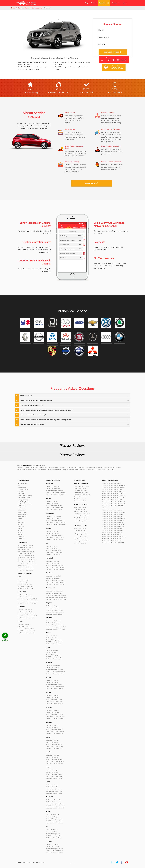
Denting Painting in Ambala (26, 629)
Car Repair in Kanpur (52, 697)
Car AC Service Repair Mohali (54, 746)
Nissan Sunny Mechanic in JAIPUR (112, 516)
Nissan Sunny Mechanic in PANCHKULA (114, 537)
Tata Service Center (80, 499)
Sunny (27, 8)
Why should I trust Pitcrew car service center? (36, 400)
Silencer (20, 535)
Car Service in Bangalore (53, 487)
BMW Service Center (80, 510)
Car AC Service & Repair (25, 496)
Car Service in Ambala (24, 625)
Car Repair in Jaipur (52, 653)
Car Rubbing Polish (23, 502)
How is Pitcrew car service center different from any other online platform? (46, 420)
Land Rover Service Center (82, 514)
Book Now (104, 3)
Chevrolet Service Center (81, 487)
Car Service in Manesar (53, 725)
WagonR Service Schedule (25, 545)
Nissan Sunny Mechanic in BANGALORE (114, 492)
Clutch (19, 520)
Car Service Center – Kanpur (54, 704)
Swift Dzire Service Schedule (26, 552)
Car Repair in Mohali (52, 742)
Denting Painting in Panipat (54, 819)
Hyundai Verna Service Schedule (27, 560)
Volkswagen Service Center (82, 520)
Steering (20, 533)
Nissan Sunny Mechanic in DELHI (112, 500)
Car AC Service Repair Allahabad (27, 616)
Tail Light (20, 528)
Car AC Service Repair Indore (54, 642)
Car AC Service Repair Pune (54, 836)
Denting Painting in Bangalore (55, 491)
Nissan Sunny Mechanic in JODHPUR (113, 520)
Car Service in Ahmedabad (25, 595)
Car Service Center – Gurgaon (55, 614)
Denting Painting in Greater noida (56, 595)
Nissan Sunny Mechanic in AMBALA (113, 489)
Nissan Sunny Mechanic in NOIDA (112, 535)
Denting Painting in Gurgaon (54, 610)
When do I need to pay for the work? (33, 424)
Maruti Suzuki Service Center (83, 495)
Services (116, 3)
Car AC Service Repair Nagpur (55, 776)
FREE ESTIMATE (5, 640)
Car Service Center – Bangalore (55, 495)
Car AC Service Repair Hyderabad (56, 627)
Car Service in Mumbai (52, 755)
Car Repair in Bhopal (52, 503)
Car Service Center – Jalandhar (55, 674)
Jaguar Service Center (80, 512)
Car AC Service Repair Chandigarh (56, 522)
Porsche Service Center (81, 518)
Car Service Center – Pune (54, 838)
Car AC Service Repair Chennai (55, 537)
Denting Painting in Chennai (54, 535)
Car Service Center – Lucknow (55, 719)
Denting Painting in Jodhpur (54, 685)
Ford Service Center (80, 489)
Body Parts (21, 537)
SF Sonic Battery (22, 514)
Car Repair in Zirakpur (52, 847)
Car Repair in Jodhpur (52, 683)
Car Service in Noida (52, 785)
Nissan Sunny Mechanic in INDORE (113, 514)
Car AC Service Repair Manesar (55, 731)
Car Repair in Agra (23, 582)
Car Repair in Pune (51, 832)
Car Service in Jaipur (52, 651)
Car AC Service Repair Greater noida (57, 597)
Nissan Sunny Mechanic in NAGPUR (113, 533)
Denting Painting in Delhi (53, 550)
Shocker (20, 524)
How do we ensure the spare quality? (33, 415)
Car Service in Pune (52, 830)
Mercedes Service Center (81, 516)
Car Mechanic (37, 8)
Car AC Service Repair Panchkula (55, 806)
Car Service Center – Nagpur (54, 778)
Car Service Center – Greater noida (56, 599)
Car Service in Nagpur (52, 770)
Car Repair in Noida (52, 787)
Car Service (21, 492)
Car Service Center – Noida (54, 793)
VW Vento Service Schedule (26, 568)
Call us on (114, 59)
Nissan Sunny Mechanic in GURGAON (113, 510)
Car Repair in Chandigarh (53, 518)
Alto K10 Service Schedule (25, 547)
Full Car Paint (22, 506)
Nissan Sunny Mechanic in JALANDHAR (114, 518)
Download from (113, 67)
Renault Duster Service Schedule (27, 564)
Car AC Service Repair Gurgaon (55, 612)
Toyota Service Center (81, 501)
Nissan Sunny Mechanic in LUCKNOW (113, 524)
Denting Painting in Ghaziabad (55, 580)
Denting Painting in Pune (53, 834)
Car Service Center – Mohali (54, 748)
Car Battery (21, 508)
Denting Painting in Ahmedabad (27, 599)
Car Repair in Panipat (52, 817)
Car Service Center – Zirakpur (54, 853)
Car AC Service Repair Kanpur (55, 702)
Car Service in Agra (23, 580)
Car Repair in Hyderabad (53, 623)
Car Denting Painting (24, 498)
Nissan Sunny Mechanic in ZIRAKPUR (113, 543)
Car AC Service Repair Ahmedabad (28, 601)
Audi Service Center (80, 508)
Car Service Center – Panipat (54, 823)
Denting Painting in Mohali (54, 744)
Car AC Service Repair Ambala (26, 631)
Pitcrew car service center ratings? (32, 405)
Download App (22, 487)
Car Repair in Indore (52, 638)
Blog (87, 3)
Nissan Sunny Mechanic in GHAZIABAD (114, 504)
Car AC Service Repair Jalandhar (55, 672)
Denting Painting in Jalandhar (54, 670)
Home (13, 8)
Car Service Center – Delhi (54, 554)
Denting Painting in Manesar (54, 729)
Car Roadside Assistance (25, 504)
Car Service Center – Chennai (54, 539)
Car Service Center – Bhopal (54, 510)
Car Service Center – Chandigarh (55, 525)
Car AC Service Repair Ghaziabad (56, 582)
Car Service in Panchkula (53, 800)
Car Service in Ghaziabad (53, 576)
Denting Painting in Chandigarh (55, 520)
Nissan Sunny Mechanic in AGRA (112, 483)
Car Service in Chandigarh (53, 516)
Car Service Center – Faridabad (55, 569)
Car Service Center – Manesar (55, 733)
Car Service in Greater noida (54, 591)
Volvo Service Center (80, 522)
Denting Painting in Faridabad (55, 565)
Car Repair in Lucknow (52, 712)
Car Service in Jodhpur (52, 680)
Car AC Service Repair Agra (26, 586)
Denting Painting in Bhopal (54, 506)
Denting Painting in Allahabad (26, 614)
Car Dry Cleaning (23, 500)
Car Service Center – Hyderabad (55, 629)
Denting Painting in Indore (54, 640)
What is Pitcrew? (26, 396)
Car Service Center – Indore (54, 644)
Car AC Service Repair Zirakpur (55, 851)
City (125, 3)
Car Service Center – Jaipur (54, 659)
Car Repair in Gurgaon (52, 608)
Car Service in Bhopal (52, 501)
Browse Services (113, 52)
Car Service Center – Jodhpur (54, 689)
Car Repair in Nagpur (52, 772)
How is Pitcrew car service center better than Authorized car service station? (46, 410)
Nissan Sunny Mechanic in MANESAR (113, 526)
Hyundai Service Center (81, 493)
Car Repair (21, 494)
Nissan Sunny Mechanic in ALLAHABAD (114, 487)
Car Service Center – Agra (25, 588)
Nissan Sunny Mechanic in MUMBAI (113, 530)
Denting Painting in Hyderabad (55, 625)
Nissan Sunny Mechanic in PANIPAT (113, 539)
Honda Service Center (80, 491)
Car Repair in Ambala (24, 627)
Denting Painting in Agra (25, 584)
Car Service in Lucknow (53, 710)
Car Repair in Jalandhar (53, 668)
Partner (94, 3)
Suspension (21, 522)
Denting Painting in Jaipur (53, 655)
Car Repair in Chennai (52, 533)
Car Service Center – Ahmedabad (27, 603)
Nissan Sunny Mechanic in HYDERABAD (114, 512)
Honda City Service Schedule (26, 562)
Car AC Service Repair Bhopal (54, 508)
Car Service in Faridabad (53, 561)
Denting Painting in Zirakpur (54, 849)
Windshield (21, 539)
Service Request (22, 483)
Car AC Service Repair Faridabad (55, 567)
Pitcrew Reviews (72, 445)
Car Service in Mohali (52, 740)
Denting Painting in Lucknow (54, 714)
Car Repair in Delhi (51, 548)
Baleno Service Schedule (25, 554)
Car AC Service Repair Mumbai (55, 761)
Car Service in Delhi (52, 546)
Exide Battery (22, 510)
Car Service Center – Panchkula (55, 808)
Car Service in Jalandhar (53, 666)
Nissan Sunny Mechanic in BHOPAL (113, 494)
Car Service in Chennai (52, 531)
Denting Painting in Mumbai (54, 759)
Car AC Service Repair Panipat (55, 821)
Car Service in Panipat (52, 815)
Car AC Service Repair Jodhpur (55, 687)
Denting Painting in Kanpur (54, 699)
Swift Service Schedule (24, 549)
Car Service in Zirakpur (53, 845)
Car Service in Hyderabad (53, 621)
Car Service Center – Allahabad (27, 618)
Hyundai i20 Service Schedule (26, 558)
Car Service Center (23, 489)
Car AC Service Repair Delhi (54, 552)
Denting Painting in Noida (53, 789)
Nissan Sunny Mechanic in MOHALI (113, 528)
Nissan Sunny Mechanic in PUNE (112, 541)
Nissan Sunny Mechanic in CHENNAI (113, 498)
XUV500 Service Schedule (25, 570)
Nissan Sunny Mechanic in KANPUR (113, 522)
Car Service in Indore (52, 636)
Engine (20, 530)
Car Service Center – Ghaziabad (55, 584)
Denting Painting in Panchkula (55, 804)
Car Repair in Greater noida (54, 593)
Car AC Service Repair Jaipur (54, 657)
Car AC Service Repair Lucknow (55, 716)
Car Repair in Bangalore (53, 489)
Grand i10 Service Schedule (26, 556)
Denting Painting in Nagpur (54, 774)
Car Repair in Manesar (52, 727)
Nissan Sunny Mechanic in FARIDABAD (114, 502)
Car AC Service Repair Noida (54, 791)
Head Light (21, 526)
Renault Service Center (81, 497)
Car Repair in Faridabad (53, 563)
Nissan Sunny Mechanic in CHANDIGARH (114, 496)
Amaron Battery (22, 512)
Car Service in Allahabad (25, 610)
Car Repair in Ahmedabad (25, 597)
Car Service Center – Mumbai (54, 763)
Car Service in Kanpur (52, 695)
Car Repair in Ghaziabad (53, 578)
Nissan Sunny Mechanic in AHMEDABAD (114, 485)
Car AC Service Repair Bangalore (55, 493)
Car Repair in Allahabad (25, 612)
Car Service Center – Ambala (26, 633)
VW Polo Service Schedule (25, 566)
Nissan (20, 8)
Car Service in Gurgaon (53, 606)
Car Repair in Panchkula (53, 802)
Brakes (20, 518)
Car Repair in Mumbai (52, 757)
